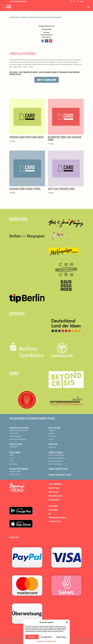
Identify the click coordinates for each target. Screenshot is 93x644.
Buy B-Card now (47, 80)
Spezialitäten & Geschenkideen (53, 17)
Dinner (12, 461)
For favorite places (56, 496)
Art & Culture (54, 428)
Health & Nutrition (16, 436)
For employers (54, 500)
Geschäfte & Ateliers (15, 17)
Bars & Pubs (14, 464)
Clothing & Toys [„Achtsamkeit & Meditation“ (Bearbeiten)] (15, 474)
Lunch (11, 458)
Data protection (41, 641)
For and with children (19, 469)
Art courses (53, 436)
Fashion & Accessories (57, 455)
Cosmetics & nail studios (18, 439)
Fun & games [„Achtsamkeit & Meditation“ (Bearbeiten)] (14, 447)
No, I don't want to (46, 637)
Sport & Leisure (16, 444)
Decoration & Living (55, 461)
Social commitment (55, 484)
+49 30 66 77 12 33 (55, 521)
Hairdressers (14, 433)
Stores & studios (56, 452)
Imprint (54, 641)
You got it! (32, 637)
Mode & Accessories (38, 17)
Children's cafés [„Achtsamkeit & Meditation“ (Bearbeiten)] (15, 471)
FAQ (50, 514)
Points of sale (54, 492)
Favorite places (54, 488)
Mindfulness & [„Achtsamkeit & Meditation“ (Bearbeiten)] (14, 430)
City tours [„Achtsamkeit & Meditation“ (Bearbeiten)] (52, 447)
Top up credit (53, 510)
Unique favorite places (58, 469)
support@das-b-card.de (57, 518)
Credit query (53, 506)
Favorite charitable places (60, 475)
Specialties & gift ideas (57, 458)
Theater (51, 439)
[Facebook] (74, 2)
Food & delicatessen (56, 464)
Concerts (52, 433)
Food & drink (15, 452)
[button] (67, 622)
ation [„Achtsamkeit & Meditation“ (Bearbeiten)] (26, 430)
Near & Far (53, 444)
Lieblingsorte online (27, 17)
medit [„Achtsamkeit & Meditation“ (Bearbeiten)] (22, 430)
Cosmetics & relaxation (19, 428)
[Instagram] (71, 2)
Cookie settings (61, 637)
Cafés (11, 455)
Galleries (52, 430)
